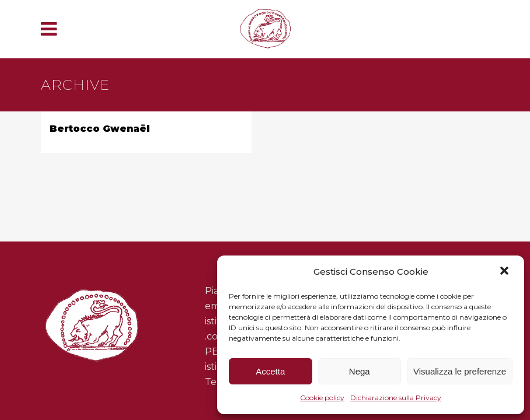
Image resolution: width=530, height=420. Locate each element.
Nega (360, 371)
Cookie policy (322, 398)
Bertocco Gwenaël (100, 129)
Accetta (270, 371)
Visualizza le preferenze (460, 371)
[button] (505, 272)
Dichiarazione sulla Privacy (396, 398)
